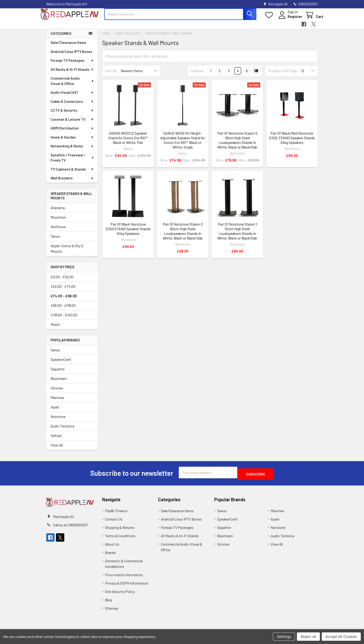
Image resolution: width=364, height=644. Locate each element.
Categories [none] (61, 38)
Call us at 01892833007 (71, 527)
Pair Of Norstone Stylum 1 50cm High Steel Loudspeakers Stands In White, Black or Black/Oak (237, 235)
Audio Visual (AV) (72, 97)
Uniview (57, 392)
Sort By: (112, 75)
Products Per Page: (283, 75)
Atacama (58, 212)
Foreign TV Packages (72, 65)
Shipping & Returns (120, 530)
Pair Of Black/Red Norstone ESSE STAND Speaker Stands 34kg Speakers (292, 142)
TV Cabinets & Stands (72, 173)
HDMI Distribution (72, 132)
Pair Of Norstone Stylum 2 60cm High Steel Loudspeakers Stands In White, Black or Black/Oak (183, 235)
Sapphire (58, 373)
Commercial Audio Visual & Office (72, 85)
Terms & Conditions (120, 538)
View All (57, 449)
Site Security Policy (120, 594)
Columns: (198, 75)
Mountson (58, 221)
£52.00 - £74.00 (63, 290)
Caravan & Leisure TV (72, 123)
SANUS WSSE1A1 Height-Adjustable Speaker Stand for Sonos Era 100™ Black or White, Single (183, 144)
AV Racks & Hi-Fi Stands (72, 74)
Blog (108, 602)
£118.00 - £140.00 (64, 319)
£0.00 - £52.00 (62, 281)
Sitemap (112, 611)
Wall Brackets (72, 182)
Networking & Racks (72, 150)
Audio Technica (62, 430)
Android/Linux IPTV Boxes (71, 56)
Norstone (58, 421)
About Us (112, 547)
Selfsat (56, 440)
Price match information (124, 577)
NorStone (58, 231)
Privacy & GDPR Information (127, 586)
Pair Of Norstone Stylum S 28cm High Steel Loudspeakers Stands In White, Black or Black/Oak (237, 144)
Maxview (57, 402)
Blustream (59, 383)
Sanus (55, 240)
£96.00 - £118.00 (63, 309)
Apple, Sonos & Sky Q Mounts (67, 253)
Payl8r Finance (116, 513)
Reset (55, 328)
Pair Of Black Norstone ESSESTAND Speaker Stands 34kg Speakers (128, 233)
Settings (284, 637)
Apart (55, 411)
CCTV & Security (72, 114)
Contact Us (114, 522)
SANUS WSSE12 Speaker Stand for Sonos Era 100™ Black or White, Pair (128, 142)
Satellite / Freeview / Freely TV (72, 162)
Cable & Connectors (72, 106)
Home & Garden (72, 141)
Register (289, 19)
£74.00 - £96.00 (64, 300)
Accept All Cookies (341, 637)
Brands (110, 555)
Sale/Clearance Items (68, 47)
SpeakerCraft (61, 364)
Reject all (308, 637)
